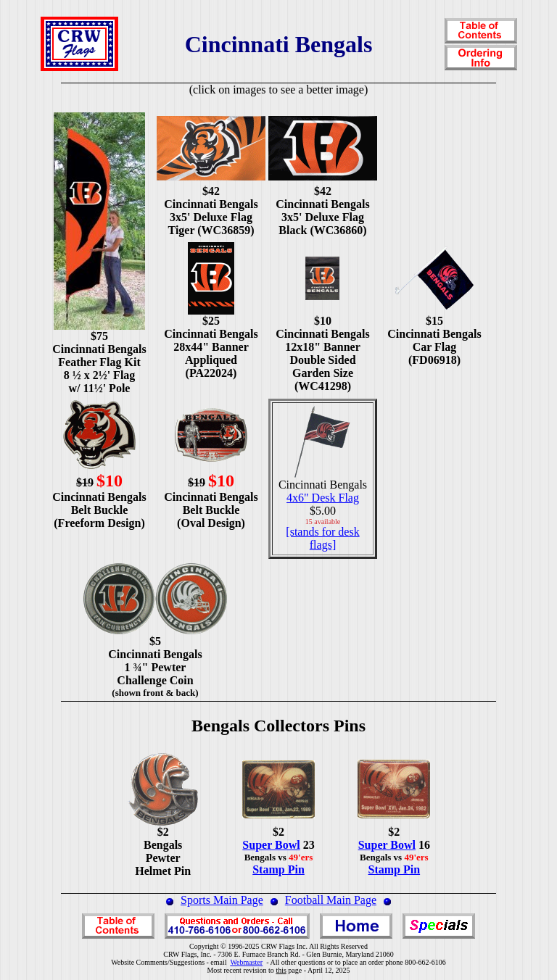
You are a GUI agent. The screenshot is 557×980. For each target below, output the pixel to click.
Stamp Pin (278, 869)
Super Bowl (271, 845)
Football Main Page (331, 900)
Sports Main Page (222, 900)
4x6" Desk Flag (323, 498)
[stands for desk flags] (322, 538)
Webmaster (246, 962)
